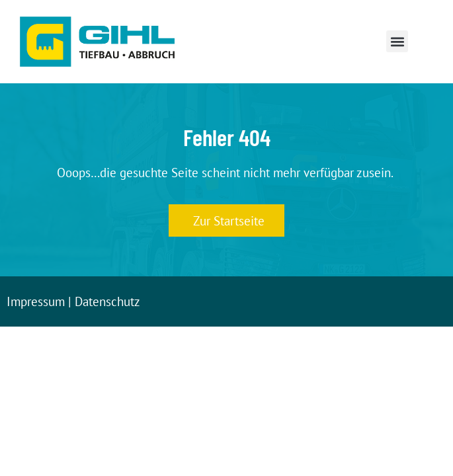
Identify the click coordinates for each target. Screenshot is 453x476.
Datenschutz (107, 301)
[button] (397, 41)
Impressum (36, 301)
